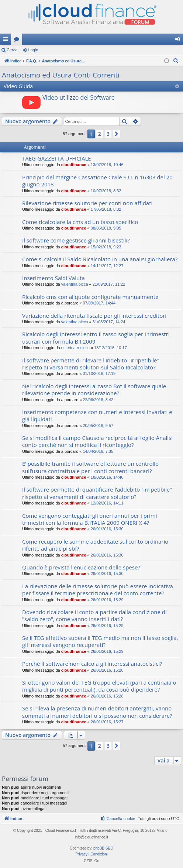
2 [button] (100, 134)
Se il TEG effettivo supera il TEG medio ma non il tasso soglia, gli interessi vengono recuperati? (100, 641)
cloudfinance (74, 165)
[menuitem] (176, 61)
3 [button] (108, 134)
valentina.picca (75, 284)
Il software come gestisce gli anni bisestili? (76, 240)
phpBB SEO (103, 848)
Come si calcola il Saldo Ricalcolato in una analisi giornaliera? (100, 259)
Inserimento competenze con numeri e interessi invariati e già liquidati (97, 415)
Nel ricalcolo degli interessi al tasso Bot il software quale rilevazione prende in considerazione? (94, 390)
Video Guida (18, 86)
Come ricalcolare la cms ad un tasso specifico (80, 222)
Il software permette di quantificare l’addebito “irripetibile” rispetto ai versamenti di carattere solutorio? (97, 493)
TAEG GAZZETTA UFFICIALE (57, 158)
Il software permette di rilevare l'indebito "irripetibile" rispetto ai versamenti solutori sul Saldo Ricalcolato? (91, 364)
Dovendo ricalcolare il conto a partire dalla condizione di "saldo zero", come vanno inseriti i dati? (94, 615)
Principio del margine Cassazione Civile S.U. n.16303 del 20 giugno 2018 (97, 181)
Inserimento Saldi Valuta (53, 278)
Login (33, 50)
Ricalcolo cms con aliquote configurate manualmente (90, 297)
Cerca (12, 50)
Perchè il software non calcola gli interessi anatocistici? (92, 664)
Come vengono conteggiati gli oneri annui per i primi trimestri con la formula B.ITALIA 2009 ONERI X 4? (89, 519)
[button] (117, 134)
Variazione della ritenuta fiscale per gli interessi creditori (94, 316)
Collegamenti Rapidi (7, 41)
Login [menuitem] (179, 41)
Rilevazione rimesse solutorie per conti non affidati (87, 203)
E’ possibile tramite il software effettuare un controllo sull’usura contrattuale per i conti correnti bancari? (90, 467)
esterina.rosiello (75, 348)
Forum (18, 41)
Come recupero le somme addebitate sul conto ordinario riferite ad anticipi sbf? (95, 545)
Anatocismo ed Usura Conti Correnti (61, 75)
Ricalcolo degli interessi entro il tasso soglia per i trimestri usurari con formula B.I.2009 (96, 337)
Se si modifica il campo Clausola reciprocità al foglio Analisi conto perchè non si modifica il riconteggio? (97, 441)
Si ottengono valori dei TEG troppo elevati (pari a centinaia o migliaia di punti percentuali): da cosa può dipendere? (99, 686)
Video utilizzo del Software (79, 97)
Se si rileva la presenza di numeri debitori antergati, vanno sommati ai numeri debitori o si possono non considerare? (97, 712)
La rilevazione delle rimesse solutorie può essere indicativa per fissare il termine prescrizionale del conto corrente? (98, 590)
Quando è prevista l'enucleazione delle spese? (81, 567)
